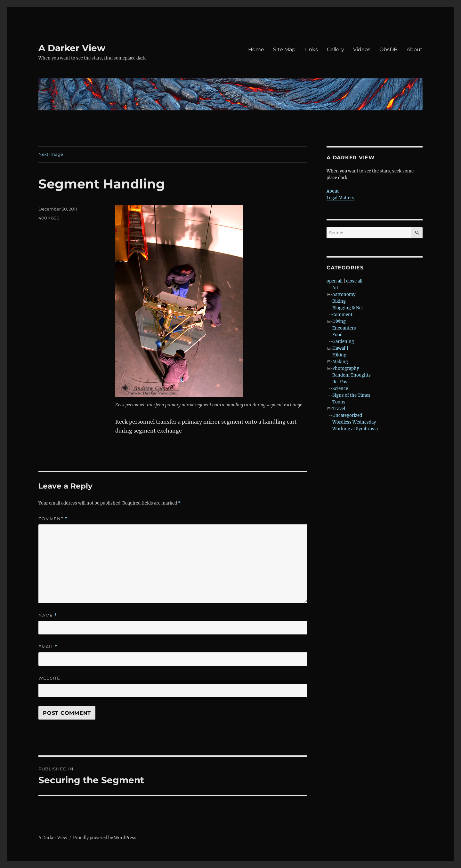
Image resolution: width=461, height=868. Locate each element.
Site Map (284, 49)
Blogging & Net (348, 308)
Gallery (336, 49)
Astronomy (344, 295)
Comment (53, 519)
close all (354, 281)
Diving (339, 321)
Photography (346, 368)
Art (336, 288)
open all (335, 281)
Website (49, 678)
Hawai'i (340, 348)
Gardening (343, 342)
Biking (339, 301)
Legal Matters (340, 198)
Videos (362, 49)
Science (340, 389)
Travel (339, 409)
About (415, 49)
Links (311, 49)
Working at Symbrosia (355, 429)
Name (48, 615)
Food (337, 335)
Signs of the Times (351, 395)
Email (48, 647)
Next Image (51, 154)
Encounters (344, 328)
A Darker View (72, 48)
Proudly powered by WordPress (105, 838)
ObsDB (388, 49)
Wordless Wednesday (354, 422)
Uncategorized (347, 415)
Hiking (339, 355)
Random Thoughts (352, 375)
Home (256, 49)
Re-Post (341, 382)
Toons (339, 402)
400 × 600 (49, 218)
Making (340, 362)
